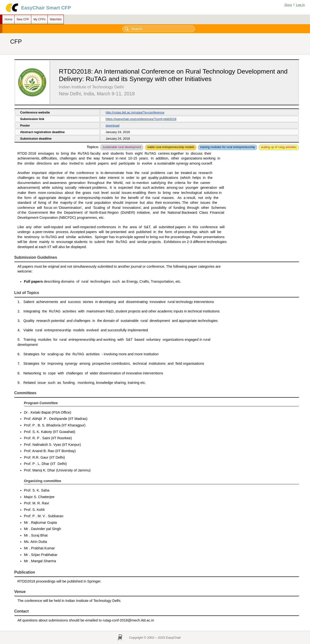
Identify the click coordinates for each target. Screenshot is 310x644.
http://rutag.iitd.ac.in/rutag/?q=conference (135, 112)
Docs (288, 5)
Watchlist (56, 19)
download (112, 125)
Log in (300, 5)
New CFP (23, 19)
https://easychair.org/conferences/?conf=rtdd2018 (141, 119)
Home (8, 19)
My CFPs (39, 19)
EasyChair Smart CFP (46, 8)
